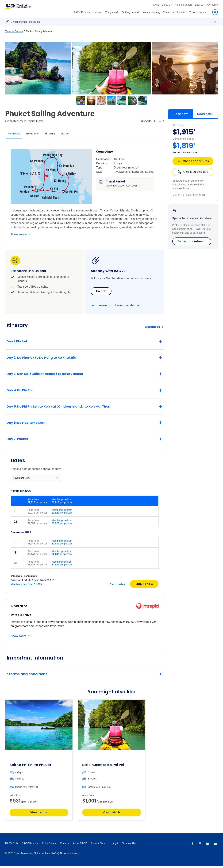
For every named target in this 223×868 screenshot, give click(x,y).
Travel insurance (199, 12)
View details (39, 815)
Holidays (98, 12)
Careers (64, 845)
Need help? (205, 114)
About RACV (80, 845)
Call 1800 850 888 (193, 172)
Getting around (130, 12)
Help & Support (183, 5)
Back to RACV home (206, 5)
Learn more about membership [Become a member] (113, 305)
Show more (19, 234)
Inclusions (32, 134)
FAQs (156, 5)
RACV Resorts (82, 12)
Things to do (112, 12)
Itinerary (50, 134)
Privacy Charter (99, 845)
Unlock (101, 291)
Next (210, 71)
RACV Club (11, 845)
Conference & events (175, 12)
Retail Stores (49, 845)
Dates (65, 134)
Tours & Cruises (14, 31)
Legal (115, 845)
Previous (13, 71)
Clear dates (117, 587)
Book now (181, 114)
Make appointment (192, 241)
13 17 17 (167, 5)
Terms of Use (129, 845)
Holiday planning (151, 12)
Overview (14, 134)
